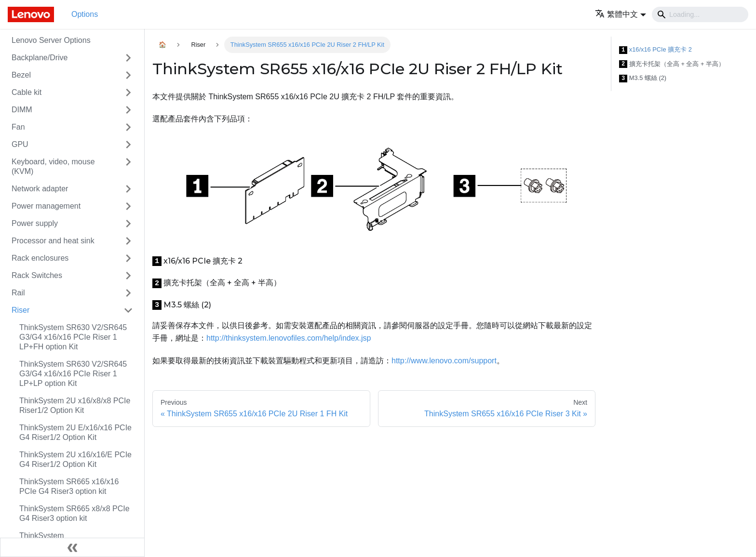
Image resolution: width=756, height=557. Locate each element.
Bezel (21, 75)
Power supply (35, 223)
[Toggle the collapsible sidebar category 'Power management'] (128, 206)
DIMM (22, 110)
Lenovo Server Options (51, 40)
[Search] (700, 14)
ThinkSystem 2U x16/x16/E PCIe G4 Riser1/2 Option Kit (75, 459)
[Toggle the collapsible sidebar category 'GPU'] (128, 145)
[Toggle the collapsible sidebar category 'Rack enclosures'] (128, 258)
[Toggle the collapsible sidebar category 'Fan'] (128, 127)
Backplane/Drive (40, 58)
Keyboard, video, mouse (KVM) (53, 166)
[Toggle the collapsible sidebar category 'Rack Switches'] (128, 276)
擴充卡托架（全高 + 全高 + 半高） (672, 64)
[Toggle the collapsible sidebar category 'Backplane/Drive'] (128, 58)
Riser (20, 310)
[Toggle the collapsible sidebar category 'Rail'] (128, 293)
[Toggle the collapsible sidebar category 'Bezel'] (128, 75)
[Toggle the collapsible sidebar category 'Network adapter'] (128, 189)
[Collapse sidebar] (72, 547)
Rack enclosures (40, 258)
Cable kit (27, 92)
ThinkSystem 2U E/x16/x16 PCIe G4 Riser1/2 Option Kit (75, 432)
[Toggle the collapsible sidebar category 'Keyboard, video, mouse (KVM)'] (128, 167)
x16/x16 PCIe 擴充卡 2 (655, 50)
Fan (18, 127)
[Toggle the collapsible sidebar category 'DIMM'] (128, 110)
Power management (46, 206)
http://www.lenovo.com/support (444, 361)
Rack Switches (37, 275)
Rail (18, 293)
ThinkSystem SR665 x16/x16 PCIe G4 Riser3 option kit (69, 486)
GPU (20, 144)
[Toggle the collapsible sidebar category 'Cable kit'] (128, 93)
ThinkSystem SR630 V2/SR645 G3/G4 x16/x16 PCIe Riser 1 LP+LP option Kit (73, 374)
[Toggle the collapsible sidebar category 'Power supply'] (128, 224)
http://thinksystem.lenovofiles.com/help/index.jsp (289, 338)
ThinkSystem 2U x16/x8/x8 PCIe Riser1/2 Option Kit (75, 405)
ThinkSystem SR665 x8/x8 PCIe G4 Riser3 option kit (74, 513)
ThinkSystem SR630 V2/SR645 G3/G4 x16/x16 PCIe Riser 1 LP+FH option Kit (73, 337)
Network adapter (40, 189)
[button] (621, 14)
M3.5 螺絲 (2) (643, 78)
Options (85, 14)
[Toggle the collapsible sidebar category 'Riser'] (128, 310)
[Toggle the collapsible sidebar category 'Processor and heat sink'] (128, 241)
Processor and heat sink (53, 241)
